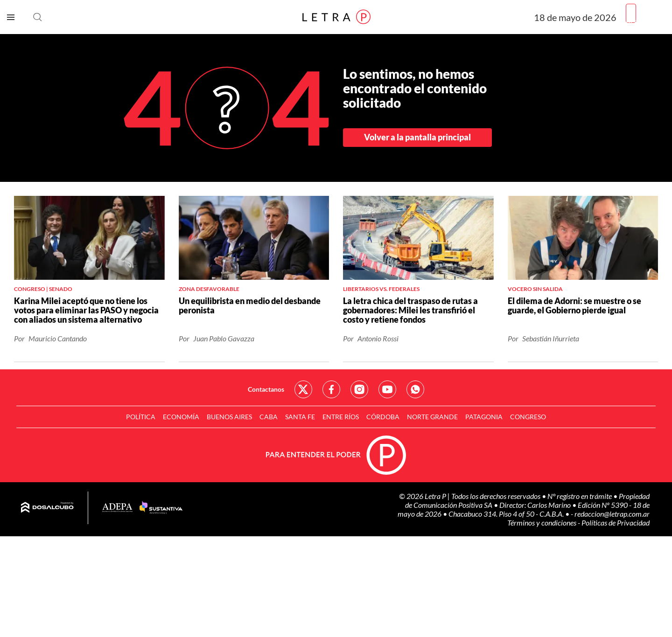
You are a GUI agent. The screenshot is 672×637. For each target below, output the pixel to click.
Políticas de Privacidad (616, 523)
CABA (269, 417)
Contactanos (266, 389)
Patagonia (484, 417)
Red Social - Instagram (359, 389)
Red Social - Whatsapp (415, 389)
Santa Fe (300, 417)
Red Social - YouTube (387, 389)
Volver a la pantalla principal (417, 137)
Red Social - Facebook (331, 389)
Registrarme (645, 21)
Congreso (528, 417)
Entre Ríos (341, 417)
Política (141, 417)
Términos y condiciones (542, 523)
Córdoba (383, 417)
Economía (181, 417)
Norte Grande (432, 417)
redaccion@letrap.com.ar (612, 514)
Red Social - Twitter (303, 389)
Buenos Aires (229, 417)
